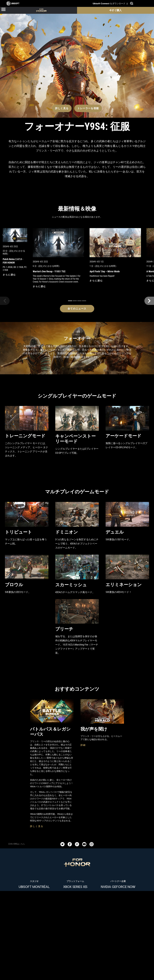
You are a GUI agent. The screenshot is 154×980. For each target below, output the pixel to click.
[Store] (77, 955)
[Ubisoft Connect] (77, 962)
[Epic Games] (75, 863)
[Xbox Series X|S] (75, 835)
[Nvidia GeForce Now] (118, 835)
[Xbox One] (75, 841)
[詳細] (83, 694)
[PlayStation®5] (75, 846)
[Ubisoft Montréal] (34, 835)
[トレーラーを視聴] (88, 55)
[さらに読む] (9, 224)
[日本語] (77, 921)
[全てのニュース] (77, 255)
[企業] (77, 968)
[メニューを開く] (3, 10)
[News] (77, 974)
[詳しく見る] (62, 55)
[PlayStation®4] (75, 852)
